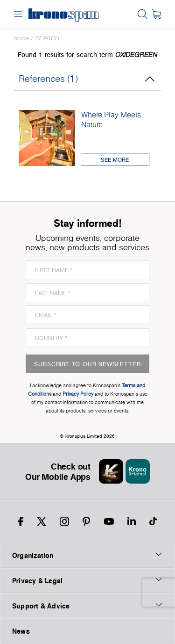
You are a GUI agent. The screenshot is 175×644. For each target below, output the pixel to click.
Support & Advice (87, 606)
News (21, 631)
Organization (87, 555)
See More (115, 160)
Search (47, 38)
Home (21, 38)
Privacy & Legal (87, 580)
